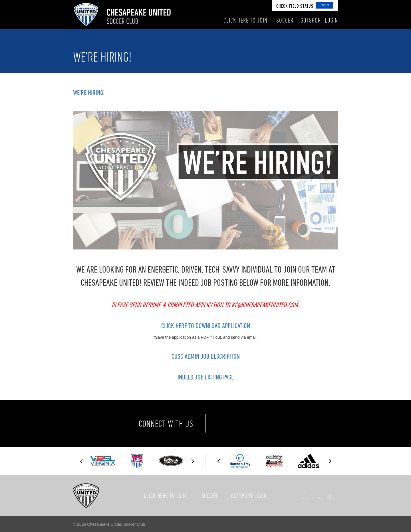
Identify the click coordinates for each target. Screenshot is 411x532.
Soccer (209, 496)
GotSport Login (249, 496)
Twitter (251, 423)
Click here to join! (166, 496)
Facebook (227, 423)
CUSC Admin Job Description (206, 356)
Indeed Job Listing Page (206, 377)
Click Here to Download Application (206, 326)
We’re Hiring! (89, 92)
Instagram (275, 423)
